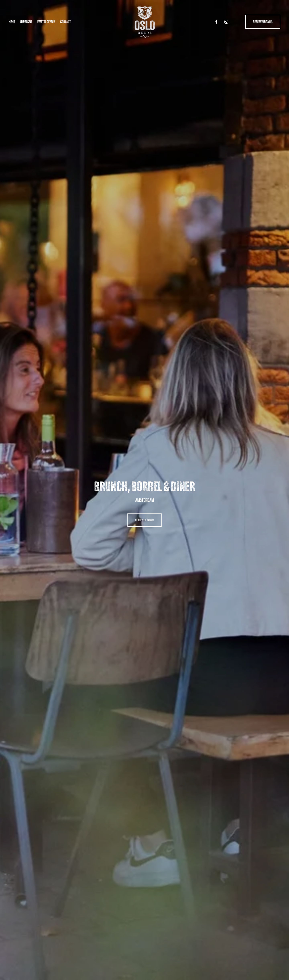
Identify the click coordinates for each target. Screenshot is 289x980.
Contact (66, 22)
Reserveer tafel (263, 22)
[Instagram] (226, 22)
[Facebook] (216, 22)
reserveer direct (144, 520)
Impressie (26, 22)
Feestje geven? (46, 22)
